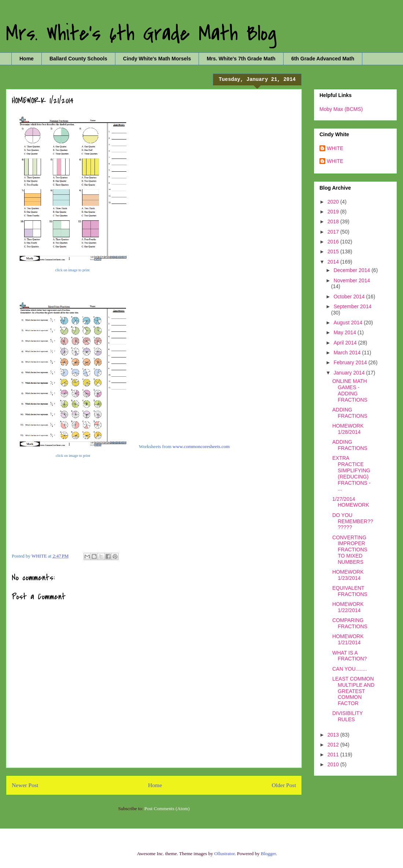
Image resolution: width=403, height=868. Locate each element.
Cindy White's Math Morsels (157, 59)
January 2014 (350, 373)
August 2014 (349, 323)
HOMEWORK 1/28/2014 (348, 429)
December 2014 (352, 270)
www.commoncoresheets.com (201, 446)
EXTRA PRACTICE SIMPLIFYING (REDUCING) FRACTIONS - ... (351, 473)
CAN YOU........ (350, 669)
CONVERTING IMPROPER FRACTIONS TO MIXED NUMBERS (350, 550)
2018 (334, 221)
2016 (334, 242)
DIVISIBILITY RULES (347, 716)
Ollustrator (225, 854)
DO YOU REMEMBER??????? (353, 521)
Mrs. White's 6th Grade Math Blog (141, 34)
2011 (334, 755)
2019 (334, 212)
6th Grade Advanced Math (323, 59)
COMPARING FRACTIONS (350, 623)
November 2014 (352, 280)
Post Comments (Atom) (167, 809)
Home (27, 59)
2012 (334, 745)
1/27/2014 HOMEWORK (351, 502)
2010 (334, 764)
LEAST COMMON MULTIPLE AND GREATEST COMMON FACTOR (353, 691)
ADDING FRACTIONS (350, 413)
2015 (334, 252)
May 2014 (345, 332)
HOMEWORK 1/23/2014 (348, 575)
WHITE (335, 148)
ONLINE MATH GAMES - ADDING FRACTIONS (350, 390)
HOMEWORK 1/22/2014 (348, 607)
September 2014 (352, 306)
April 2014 (346, 343)
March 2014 (348, 353)
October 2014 (350, 297)
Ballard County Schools (78, 59)
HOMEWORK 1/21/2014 (348, 639)
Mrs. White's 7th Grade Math (241, 59)
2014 (334, 262)
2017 (334, 232)
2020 (334, 202)
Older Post (284, 785)
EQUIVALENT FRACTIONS (350, 591)
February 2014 (351, 362)
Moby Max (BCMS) (341, 109)
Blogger (268, 854)
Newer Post (25, 785)
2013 (334, 735)
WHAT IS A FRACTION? (350, 656)
